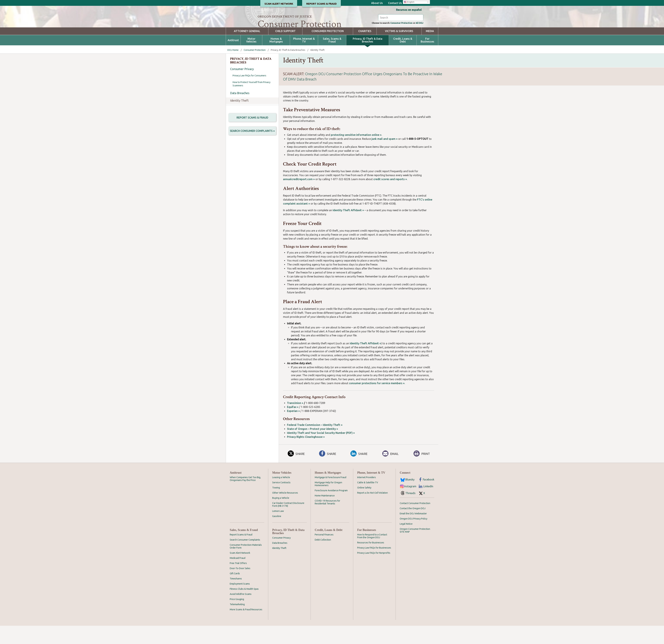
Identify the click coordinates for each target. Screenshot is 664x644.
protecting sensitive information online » (356, 153)
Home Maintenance (325, 514)
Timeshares (236, 597)
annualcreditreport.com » (299, 197)
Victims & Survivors (399, 49)
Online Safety (364, 506)
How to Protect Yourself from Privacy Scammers (251, 102)
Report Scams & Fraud (252, 136)
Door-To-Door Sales (240, 587)
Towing (276, 506)
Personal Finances (324, 553)
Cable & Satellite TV (368, 501)
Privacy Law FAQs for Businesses (374, 566)
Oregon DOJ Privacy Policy (414, 537)
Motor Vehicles (251, 58)
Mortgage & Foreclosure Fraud (331, 496)
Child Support (285, 49)
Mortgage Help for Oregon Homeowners (328, 502)
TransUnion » (295, 421)
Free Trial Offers (238, 581)
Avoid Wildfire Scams (241, 612)
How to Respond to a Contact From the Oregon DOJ (372, 554)
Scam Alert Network (240, 571)
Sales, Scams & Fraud (332, 58)
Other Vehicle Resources (285, 511)
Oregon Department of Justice (285, 17)
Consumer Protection (397, 41)
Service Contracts (281, 501)
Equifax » (293, 425)
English (409, 2)
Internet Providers (367, 496)
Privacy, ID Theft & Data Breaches (368, 58)
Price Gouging (237, 617)
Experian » (293, 429)
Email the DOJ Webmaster (413, 532)
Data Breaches (240, 111)
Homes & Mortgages (276, 58)
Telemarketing (237, 623)
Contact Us (395, 3)
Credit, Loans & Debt (403, 58)
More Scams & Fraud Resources (246, 628)
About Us (377, 3)
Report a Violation (373, 511)
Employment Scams (240, 602)
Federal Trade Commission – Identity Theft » (315, 443)
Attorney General (247, 49)
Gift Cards (235, 592)
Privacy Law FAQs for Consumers (249, 94)
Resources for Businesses (371, 561)
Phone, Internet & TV (304, 58)
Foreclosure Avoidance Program (331, 509)
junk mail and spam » (385, 157)
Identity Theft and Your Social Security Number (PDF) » (321, 451)
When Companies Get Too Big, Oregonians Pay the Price (245, 497)
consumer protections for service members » (377, 401)
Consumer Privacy (242, 87)
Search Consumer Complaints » (252, 150)
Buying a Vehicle (281, 516)
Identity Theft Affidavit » (348, 228)
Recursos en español (409, 10)
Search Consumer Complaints (245, 558)
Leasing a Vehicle (281, 496)
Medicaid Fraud (238, 576)
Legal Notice (406, 542)
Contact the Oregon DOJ (413, 527)
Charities (365, 49)
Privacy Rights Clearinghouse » (306, 455)
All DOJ (419, 41)
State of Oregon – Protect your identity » (312, 447)
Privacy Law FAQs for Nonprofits (374, 571)
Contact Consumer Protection (415, 521)
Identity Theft (239, 119)
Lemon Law (278, 529)
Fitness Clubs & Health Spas (244, 607)
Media (430, 49)
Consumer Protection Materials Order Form (246, 565)
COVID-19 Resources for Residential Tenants (327, 520)
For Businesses (427, 58)
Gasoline (277, 534)
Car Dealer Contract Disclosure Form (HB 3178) (288, 523)
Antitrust (233, 59)
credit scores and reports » (390, 197)
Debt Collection (323, 558)
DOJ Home (233, 68)
